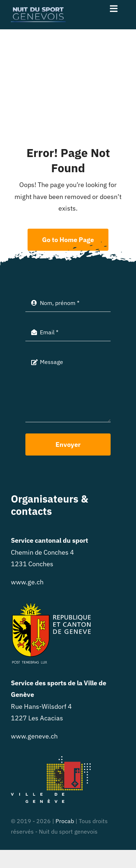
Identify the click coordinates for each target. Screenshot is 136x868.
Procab (65, 821)
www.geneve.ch (34, 736)
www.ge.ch (27, 582)
